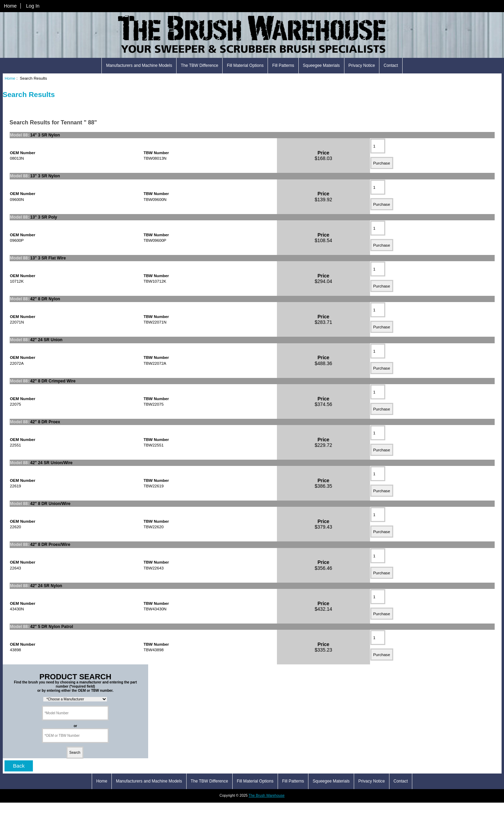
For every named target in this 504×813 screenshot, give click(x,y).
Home (10, 6)
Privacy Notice (362, 65)
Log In (33, 6)
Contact (391, 65)
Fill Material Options (245, 65)
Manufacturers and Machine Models (139, 65)
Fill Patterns (283, 65)
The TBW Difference (199, 65)
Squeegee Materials (321, 65)
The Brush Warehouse (267, 796)
